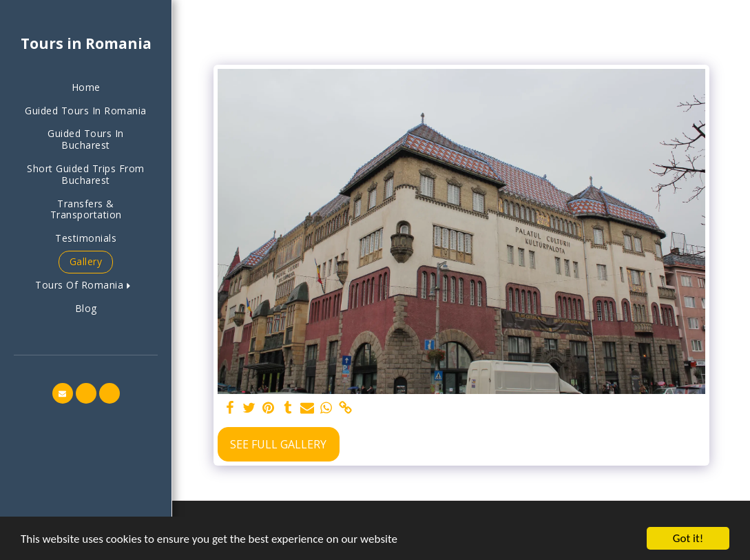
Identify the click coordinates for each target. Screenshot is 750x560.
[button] (86, 286)
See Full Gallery (278, 444)
